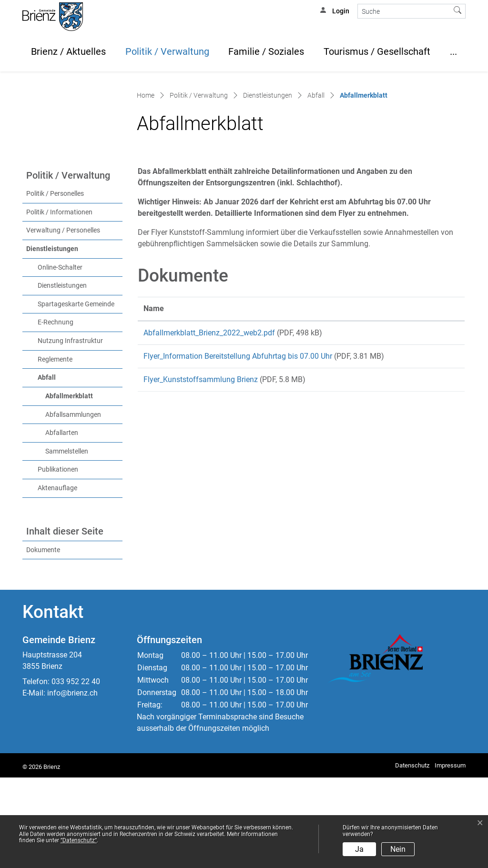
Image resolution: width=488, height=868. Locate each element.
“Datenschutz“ (79, 840)
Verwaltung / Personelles (63, 321)
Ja (359, 849)
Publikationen (58, 560)
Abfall (47, 468)
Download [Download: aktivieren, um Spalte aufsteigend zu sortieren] (428, 399)
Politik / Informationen (59, 302)
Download (435, 424)
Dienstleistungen (52, 339)
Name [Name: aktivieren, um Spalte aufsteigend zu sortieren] (154, 399)
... (453, 51)
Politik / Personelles (55, 284)
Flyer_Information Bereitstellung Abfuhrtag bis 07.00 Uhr (238, 449)
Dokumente (43, 640)
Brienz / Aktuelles (68, 51)
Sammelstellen (67, 541)
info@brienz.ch (72, 783)
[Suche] (404, 11)
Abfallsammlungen (73, 505)
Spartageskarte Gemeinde (76, 394)
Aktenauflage (57, 578)
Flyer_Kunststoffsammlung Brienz (201, 476)
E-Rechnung (56, 413)
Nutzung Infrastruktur (70, 431)
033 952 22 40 (76, 772)
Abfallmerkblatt (84, 485)
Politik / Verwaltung (167, 51)
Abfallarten (62, 523)
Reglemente (55, 449)
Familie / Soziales (266, 51)
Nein (398, 849)
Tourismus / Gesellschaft (377, 51)
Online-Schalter (60, 358)
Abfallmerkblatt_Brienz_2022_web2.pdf (209, 423)
